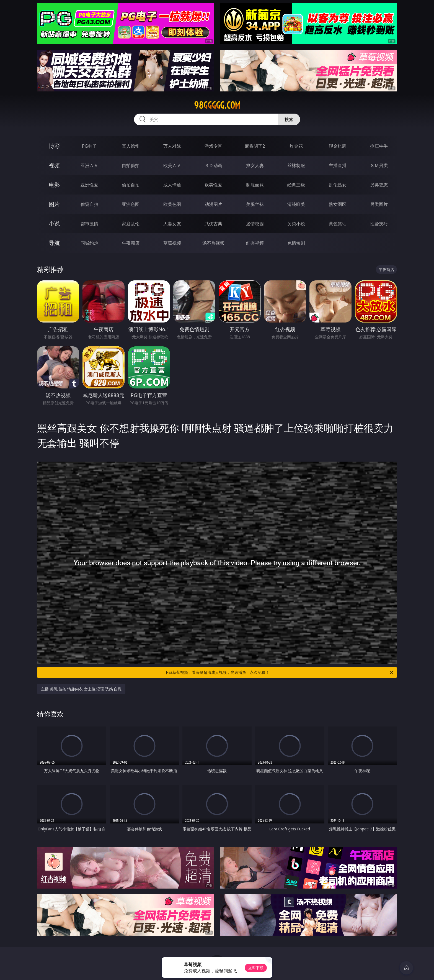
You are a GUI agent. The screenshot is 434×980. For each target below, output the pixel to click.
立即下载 (256, 968)
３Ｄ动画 (213, 165)
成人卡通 (172, 185)
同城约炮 (89, 243)
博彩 (54, 146)
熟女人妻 (255, 165)
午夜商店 (131, 243)
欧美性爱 (213, 185)
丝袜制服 (296, 165)
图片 (54, 204)
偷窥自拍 (89, 204)
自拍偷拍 (131, 165)
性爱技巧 (379, 224)
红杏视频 (255, 243)
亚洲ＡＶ (89, 165)
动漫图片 (213, 204)
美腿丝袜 (255, 204)
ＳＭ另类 (379, 165)
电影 (54, 185)
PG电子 (89, 146)
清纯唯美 (296, 204)
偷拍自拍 (131, 185)
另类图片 (379, 204)
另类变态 (379, 185)
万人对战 (172, 146)
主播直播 (338, 165)
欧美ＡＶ (172, 165)
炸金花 (296, 146)
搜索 (289, 119)
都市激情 (89, 224)
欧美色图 (172, 204)
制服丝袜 (255, 185)
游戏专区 (213, 146)
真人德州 (131, 146)
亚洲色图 (131, 204)
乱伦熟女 (338, 185)
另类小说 (296, 224)
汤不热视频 (213, 243)
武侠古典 (213, 224)
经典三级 (296, 185)
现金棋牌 (338, 146)
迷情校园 (255, 224)
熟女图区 (338, 204)
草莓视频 (172, 243)
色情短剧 (296, 243)
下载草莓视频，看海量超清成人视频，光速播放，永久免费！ (279, 672)
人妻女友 (172, 224)
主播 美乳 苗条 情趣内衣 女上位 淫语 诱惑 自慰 (81, 689)
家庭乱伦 (131, 224)
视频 (54, 165)
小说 (54, 223)
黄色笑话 (338, 224)
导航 (54, 243)
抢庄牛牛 (379, 146)
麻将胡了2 (255, 146)
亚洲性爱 (89, 185)
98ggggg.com (217, 105)
